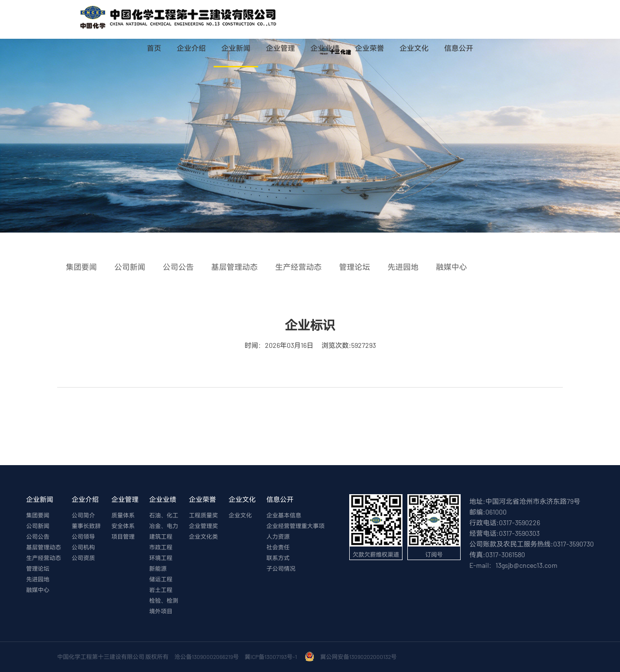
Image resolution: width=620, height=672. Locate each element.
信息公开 (459, 48)
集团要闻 (38, 515)
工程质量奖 (203, 515)
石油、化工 (164, 515)
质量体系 (123, 515)
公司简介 (83, 515)
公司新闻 (38, 526)
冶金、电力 (164, 526)
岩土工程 (161, 590)
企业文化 (414, 48)
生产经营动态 (44, 558)
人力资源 (278, 536)
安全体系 (123, 526)
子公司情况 (281, 568)
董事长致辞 (86, 526)
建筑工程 (161, 536)
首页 (154, 48)
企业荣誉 (370, 48)
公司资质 (83, 558)
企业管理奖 (203, 526)
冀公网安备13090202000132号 (359, 656)
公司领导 (83, 536)
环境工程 (161, 558)
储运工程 (161, 579)
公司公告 (38, 536)
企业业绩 (325, 48)
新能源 (158, 568)
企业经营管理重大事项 (295, 526)
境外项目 (161, 611)
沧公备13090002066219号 (207, 656)
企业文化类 (203, 536)
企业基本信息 (284, 515)
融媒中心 (38, 590)
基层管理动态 (44, 547)
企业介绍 (191, 48)
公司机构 (83, 547)
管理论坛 (38, 568)
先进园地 (38, 579)
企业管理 (280, 48)
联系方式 (278, 558)
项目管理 (123, 536)
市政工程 (161, 547)
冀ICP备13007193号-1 (272, 656)
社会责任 (278, 547)
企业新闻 (236, 48)
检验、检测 (164, 600)
